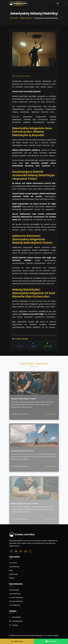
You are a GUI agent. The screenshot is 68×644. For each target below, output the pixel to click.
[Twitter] (21, 551)
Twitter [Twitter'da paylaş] (33, 345)
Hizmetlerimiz (14, 567)
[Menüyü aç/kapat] (58, 3)
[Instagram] (16, 551)
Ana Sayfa (13, 563)
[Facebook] (11, 551)
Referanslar (14, 574)
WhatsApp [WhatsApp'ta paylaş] (48, 345)
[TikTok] (30, 551)
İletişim (12, 578)
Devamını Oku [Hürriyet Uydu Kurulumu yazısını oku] (51, 472)
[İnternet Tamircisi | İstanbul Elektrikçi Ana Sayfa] (18, 3)
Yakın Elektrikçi (15, 594)
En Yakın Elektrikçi (16, 598)
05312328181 (16, 617)
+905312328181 (17, 621)
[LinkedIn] (26, 551)
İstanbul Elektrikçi (16, 601)
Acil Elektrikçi (14, 590)
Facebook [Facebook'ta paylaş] (19, 345)
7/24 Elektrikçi (15, 605)
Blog (11, 570)
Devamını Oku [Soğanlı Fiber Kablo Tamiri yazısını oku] (51, 419)
